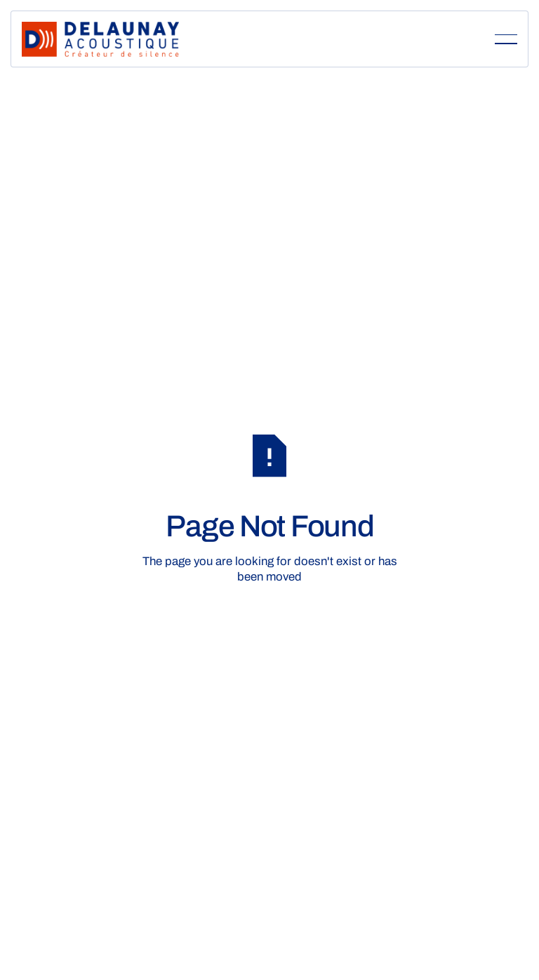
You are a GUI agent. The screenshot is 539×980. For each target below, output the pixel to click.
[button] (506, 39)
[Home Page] (100, 39)
